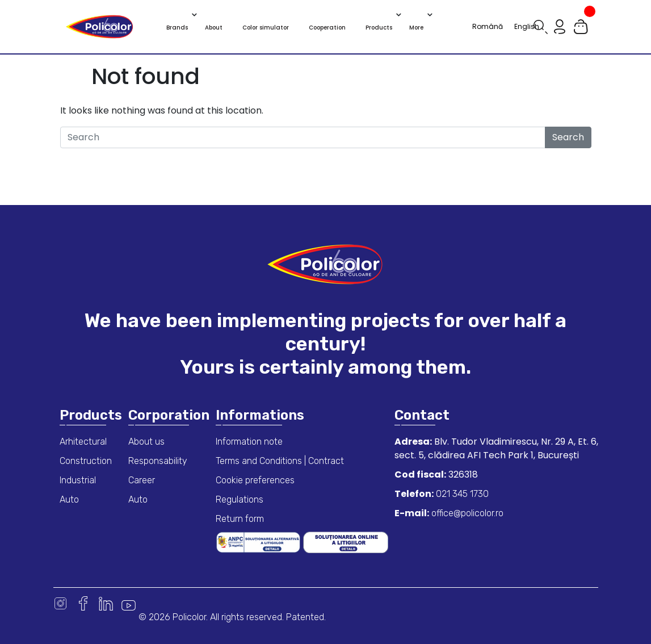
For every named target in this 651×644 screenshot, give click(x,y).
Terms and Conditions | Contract (280, 461)
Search (568, 137)
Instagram (60, 603)
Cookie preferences (255, 480)
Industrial (78, 480)
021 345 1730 (461, 494)
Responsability (158, 461)
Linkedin (106, 603)
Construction (86, 461)
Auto (69, 499)
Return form (240, 519)
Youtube (129, 603)
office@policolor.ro (466, 513)
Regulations (240, 499)
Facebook (83, 603)
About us (146, 442)
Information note (249, 442)
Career (142, 480)
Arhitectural (83, 442)
